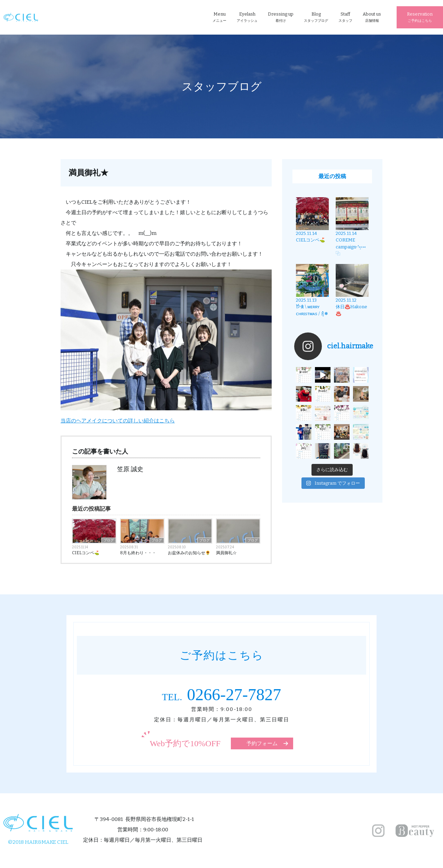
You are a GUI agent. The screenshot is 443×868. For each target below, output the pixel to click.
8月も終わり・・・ (138, 553)
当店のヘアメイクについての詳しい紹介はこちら (118, 421)
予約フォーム (262, 743)
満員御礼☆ (226, 553)
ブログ (109, 540)
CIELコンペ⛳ (86, 553)
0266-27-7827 (221, 695)
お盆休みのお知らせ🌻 (189, 553)
